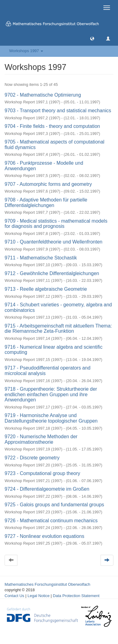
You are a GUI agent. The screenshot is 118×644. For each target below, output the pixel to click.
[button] (92, 38)
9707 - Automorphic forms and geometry (48, 184)
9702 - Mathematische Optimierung (43, 95)
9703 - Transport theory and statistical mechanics (58, 111)
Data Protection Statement (76, 596)
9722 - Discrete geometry (32, 458)
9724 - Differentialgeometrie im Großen (47, 489)
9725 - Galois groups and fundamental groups (54, 505)
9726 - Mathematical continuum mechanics (51, 521)
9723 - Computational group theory (42, 473)
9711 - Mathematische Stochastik (41, 258)
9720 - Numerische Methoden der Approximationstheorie (41, 439)
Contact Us (14, 596)
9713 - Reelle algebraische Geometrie (46, 289)
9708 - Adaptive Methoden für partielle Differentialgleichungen (46, 203)
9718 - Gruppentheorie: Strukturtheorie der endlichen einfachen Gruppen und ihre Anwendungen (51, 394)
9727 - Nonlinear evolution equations (44, 536)
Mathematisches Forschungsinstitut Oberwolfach (47, 584)
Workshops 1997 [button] (26, 51)
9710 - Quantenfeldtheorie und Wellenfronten (53, 242)
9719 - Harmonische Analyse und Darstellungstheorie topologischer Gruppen (51, 418)
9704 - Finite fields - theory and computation (52, 126)
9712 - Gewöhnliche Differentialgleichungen (52, 273)
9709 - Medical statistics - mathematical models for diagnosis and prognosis (56, 224)
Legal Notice (39, 596)
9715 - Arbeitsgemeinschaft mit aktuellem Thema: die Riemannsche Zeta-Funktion (58, 329)
